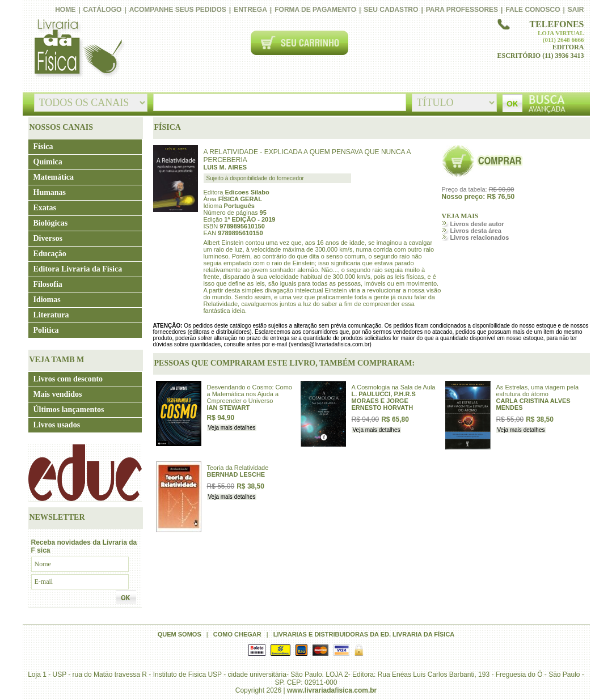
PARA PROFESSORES (462, 10)
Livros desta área (476, 231)
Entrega (250, 10)
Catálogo (103, 10)
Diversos (48, 238)
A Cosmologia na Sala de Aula (394, 387)
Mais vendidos (58, 394)
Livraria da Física (77, 49)
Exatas (45, 208)
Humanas (50, 192)
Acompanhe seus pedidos (178, 10)
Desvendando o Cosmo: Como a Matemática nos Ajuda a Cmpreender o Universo (250, 394)
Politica (46, 330)
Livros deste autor (477, 224)
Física (43, 147)
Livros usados (57, 425)
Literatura (51, 315)
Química (48, 162)
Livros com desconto (68, 379)
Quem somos (180, 634)
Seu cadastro (391, 10)
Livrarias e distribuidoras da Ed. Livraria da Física (364, 634)
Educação (50, 254)
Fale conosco (533, 10)
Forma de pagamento (315, 10)
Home (65, 10)
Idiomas (47, 300)
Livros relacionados (480, 237)
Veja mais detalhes (232, 428)
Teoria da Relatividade (238, 468)
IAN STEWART (229, 408)
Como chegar (237, 634)
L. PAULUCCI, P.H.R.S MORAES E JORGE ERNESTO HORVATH (384, 401)
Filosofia (48, 284)
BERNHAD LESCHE (236, 474)
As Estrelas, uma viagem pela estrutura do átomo (538, 391)
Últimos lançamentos (69, 410)
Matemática (54, 177)
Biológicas (51, 223)
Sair (576, 10)
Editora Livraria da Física (78, 269)
